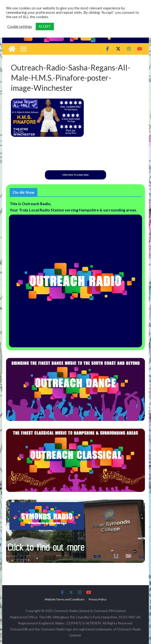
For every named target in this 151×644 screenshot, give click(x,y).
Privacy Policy (97, 599)
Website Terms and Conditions (65, 599)
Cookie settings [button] (20, 27)
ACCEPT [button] (45, 26)
